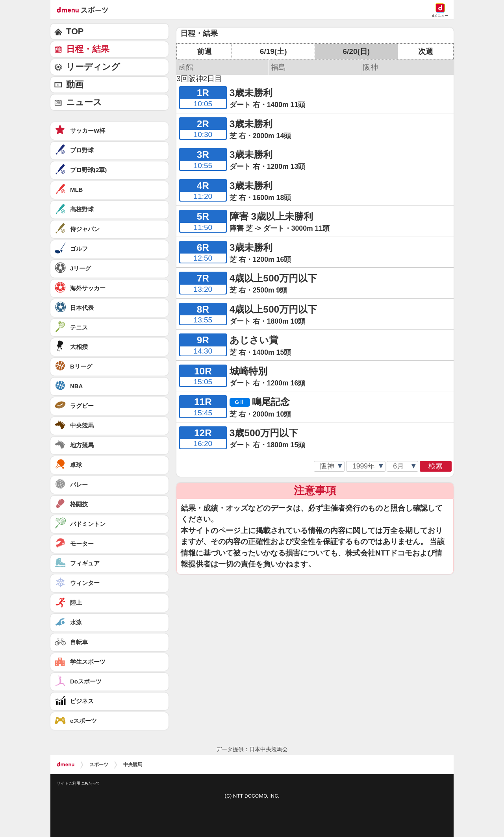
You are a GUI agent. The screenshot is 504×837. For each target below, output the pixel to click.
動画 (75, 84)
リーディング (93, 67)
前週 (204, 51)
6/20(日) (356, 51)
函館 (186, 67)
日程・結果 (88, 49)
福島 (278, 67)
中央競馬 (133, 765)
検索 (435, 466)
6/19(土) (273, 51)
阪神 (371, 67)
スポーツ (99, 765)
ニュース (84, 102)
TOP (75, 31)
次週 (426, 51)
